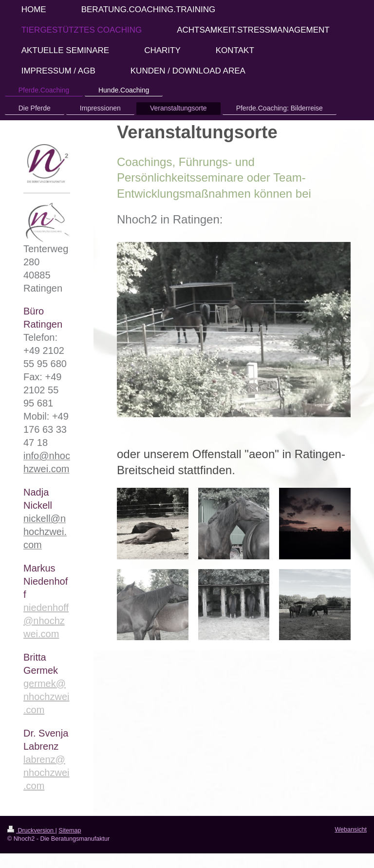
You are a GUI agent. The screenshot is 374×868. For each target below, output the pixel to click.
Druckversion (31, 831)
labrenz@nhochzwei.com (47, 773)
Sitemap (70, 831)
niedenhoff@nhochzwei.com (46, 621)
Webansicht (351, 830)
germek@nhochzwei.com (47, 697)
